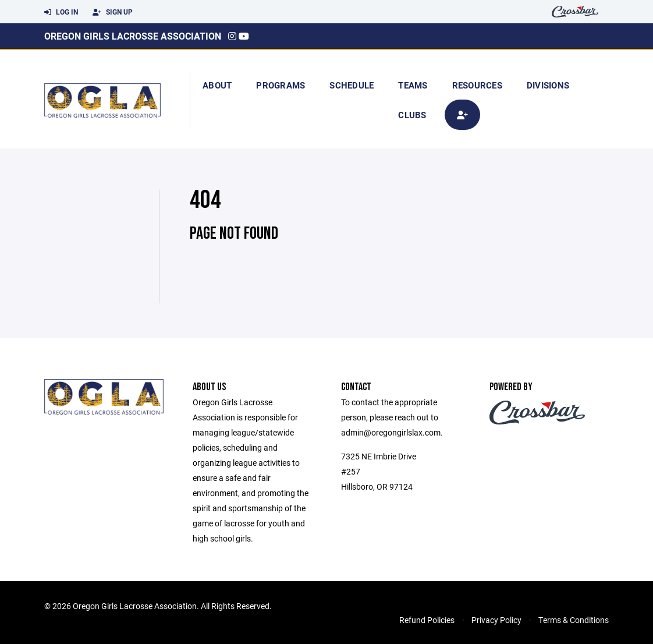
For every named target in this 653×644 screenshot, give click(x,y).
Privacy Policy (496, 620)
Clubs (412, 115)
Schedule (352, 85)
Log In (61, 12)
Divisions (548, 85)
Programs (281, 85)
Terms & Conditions (574, 620)
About (217, 85)
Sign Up (113, 12)
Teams (413, 85)
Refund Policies (427, 620)
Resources (477, 85)
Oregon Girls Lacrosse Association (133, 36)
